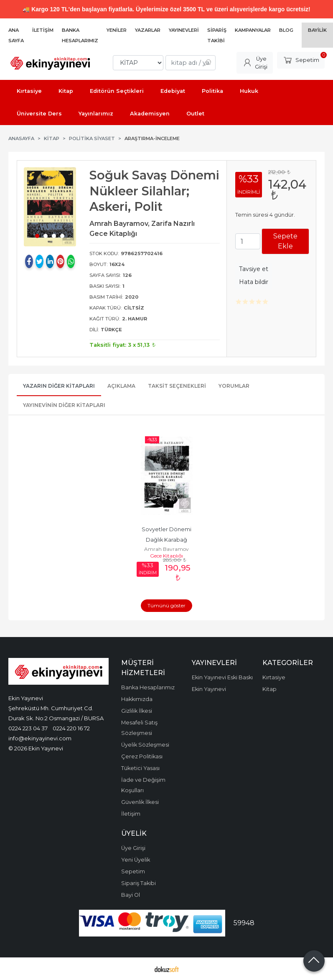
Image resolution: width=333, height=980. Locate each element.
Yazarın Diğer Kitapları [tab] (59, 386)
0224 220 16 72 (71, 728)
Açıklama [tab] (121, 386)
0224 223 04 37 (28, 728)
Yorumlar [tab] (234, 386)
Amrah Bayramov (166, 549)
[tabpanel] (50, 207)
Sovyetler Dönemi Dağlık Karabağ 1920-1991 (167, 540)
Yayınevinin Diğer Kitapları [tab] (64, 405)
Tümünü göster (166, 605)
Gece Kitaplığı (166, 556)
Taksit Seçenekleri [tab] (177, 386)
